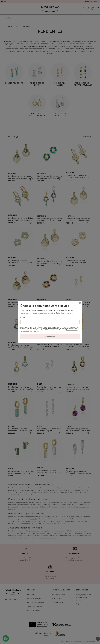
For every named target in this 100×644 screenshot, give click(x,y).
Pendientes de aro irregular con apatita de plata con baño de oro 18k (21, 178)
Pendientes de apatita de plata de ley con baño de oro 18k (21, 472)
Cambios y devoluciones (36, 602)
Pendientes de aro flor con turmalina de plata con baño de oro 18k (78, 389)
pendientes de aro (24, 502)
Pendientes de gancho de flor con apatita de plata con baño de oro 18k (49, 221)
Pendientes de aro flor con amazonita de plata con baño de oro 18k (20, 389)
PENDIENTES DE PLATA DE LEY (60, 115)
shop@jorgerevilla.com (84, 595)
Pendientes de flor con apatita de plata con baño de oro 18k (50, 177)
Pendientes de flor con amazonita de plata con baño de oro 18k (20, 263)
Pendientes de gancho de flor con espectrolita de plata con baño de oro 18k (78, 178)
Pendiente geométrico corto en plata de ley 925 (49, 388)
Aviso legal (31, 594)
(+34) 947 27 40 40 (82, 598)
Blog (77, 604)
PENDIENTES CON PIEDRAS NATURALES (83, 84)
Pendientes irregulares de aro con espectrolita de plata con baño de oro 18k (49, 263)
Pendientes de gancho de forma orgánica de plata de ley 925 (78, 473)
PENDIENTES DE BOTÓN (37, 84)
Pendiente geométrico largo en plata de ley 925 (49, 430)
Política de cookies (34, 610)
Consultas (79, 601)
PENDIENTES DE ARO (14, 83)
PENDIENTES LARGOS (60, 84)
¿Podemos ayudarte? (59, 594)
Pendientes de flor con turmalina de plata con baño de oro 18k (49, 304)
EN (5, 1)
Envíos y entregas (57, 602)
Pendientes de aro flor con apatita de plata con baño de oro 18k (20, 347)
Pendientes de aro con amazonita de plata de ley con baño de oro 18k (21, 431)
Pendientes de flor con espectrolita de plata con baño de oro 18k (79, 263)
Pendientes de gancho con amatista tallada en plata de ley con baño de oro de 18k (79, 431)
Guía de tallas (56, 598)
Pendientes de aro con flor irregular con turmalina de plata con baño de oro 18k (19, 304)
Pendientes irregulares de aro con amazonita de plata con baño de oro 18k (78, 221)
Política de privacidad (35, 598)
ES (2, 1)
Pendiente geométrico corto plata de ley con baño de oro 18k (78, 304)
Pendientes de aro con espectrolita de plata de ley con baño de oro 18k (48, 473)
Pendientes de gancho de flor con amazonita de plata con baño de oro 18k (21, 220)
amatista (33, 519)
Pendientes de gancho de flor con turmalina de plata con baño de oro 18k (49, 346)
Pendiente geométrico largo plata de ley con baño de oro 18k (78, 346)
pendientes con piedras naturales (39, 517)
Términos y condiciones (35, 606)
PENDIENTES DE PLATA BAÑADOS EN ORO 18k (37, 116)
